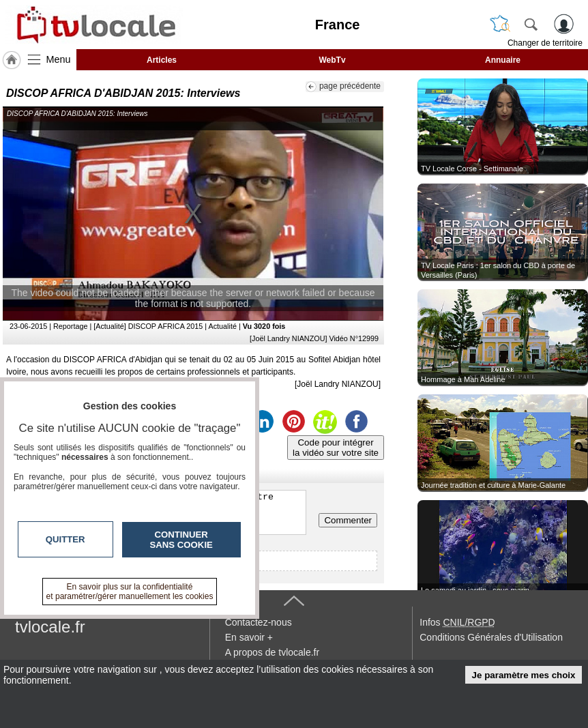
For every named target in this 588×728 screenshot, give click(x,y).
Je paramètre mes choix (524, 675)
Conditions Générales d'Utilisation (491, 637)
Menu (59, 59)
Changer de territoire (545, 43)
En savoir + (249, 637)
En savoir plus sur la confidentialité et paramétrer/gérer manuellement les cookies (130, 592)
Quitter (65, 539)
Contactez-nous (259, 622)
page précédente (350, 86)
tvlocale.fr (50, 627)
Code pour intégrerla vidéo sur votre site (336, 448)
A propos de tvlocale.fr (273, 652)
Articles (162, 60)
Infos (457, 622)
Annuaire (503, 60)
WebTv (332, 60)
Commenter (348, 520)
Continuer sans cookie (181, 540)
